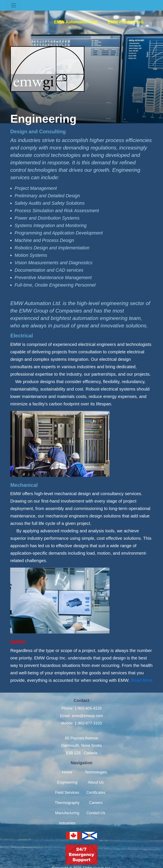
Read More (142, 680)
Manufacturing (67, 805)
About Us (96, 775)
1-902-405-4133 (88, 708)
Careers (96, 795)
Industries (67, 816)
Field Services (67, 785)
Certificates (96, 785)
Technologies (96, 765)
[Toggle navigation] (14, 5)
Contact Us (96, 805)
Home (67, 765)
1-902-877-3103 (88, 716)
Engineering (67, 775)
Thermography (67, 795)
